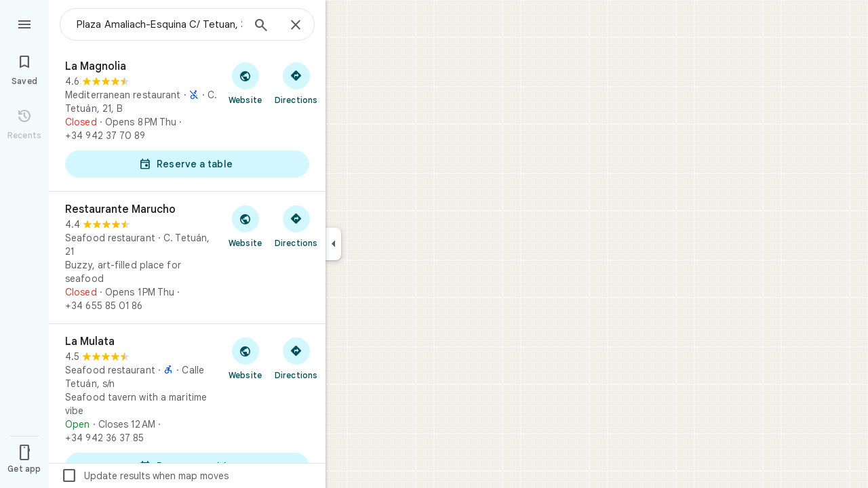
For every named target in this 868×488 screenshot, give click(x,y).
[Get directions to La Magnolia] (296, 83)
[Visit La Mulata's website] (245, 358)
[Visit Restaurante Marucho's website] (245, 226)
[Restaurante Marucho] (187, 258)
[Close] (296, 26)
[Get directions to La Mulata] (296, 358)
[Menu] (24, 23)
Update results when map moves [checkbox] (145, 476)
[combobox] (159, 24)
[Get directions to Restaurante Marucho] (296, 226)
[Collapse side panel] (333, 244)
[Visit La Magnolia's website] (245, 83)
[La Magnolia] (187, 120)
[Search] (261, 26)
